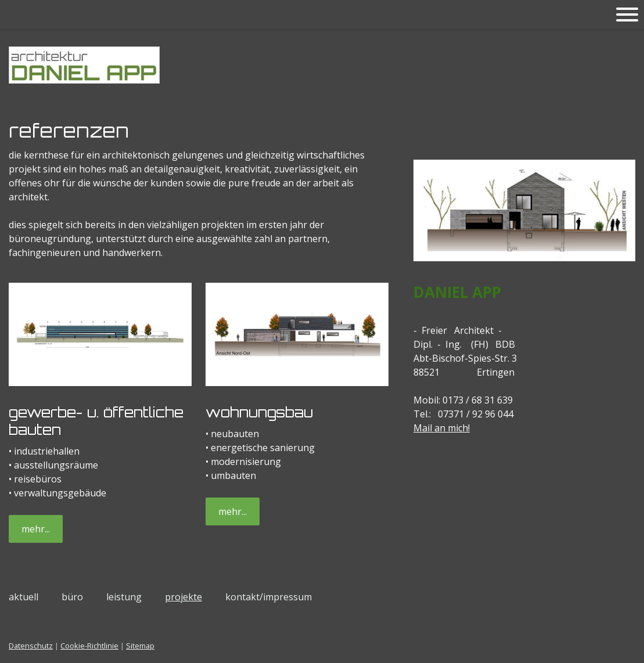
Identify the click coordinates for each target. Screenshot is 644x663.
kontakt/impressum (269, 597)
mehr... (36, 529)
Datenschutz (31, 646)
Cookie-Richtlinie (89, 646)
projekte (184, 597)
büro (72, 597)
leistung (124, 597)
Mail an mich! (442, 428)
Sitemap (140, 646)
